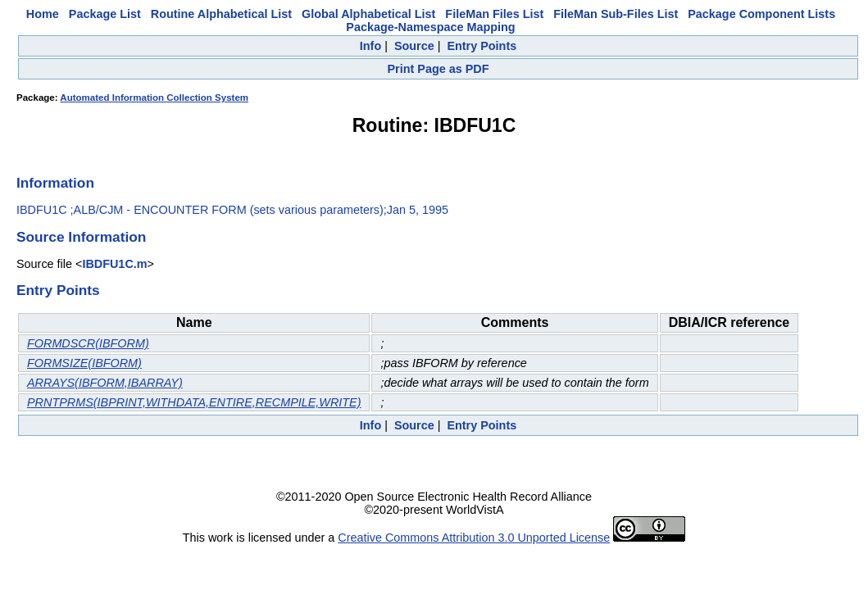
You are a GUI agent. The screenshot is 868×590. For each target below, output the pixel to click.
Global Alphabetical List (368, 14)
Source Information (81, 237)
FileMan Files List (494, 14)
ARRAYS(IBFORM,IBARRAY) (105, 383)
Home (43, 14)
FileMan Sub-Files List (616, 14)
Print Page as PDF (439, 69)
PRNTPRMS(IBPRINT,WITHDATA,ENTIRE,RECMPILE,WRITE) (194, 402)
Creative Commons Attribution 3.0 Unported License (474, 538)
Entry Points (482, 46)
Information (55, 183)
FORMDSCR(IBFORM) (88, 343)
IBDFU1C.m (114, 264)
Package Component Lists (761, 14)
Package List (105, 14)
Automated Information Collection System (154, 98)
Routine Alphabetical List (221, 14)
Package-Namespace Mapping (430, 27)
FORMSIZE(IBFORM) (84, 363)
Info (370, 46)
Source (414, 46)
